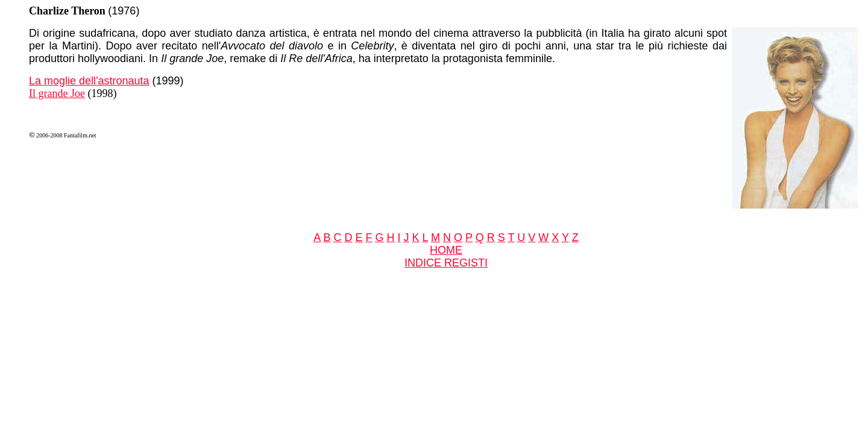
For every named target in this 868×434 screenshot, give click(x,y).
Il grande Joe (57, 93)
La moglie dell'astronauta (89, 81)
